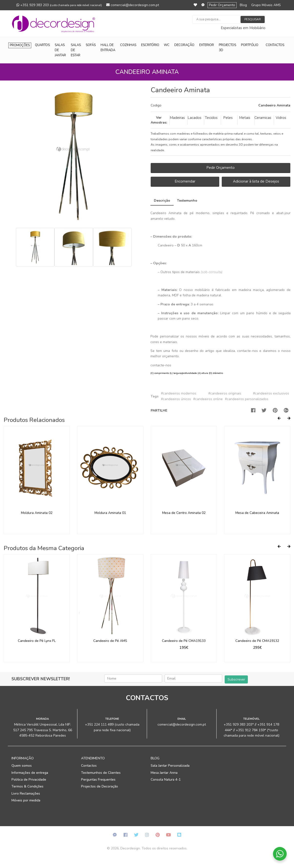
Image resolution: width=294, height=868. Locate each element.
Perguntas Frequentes (98, 780)
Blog (243, 5)
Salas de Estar (76, 50)
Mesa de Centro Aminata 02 (184, 513)
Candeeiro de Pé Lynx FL (37, 641)
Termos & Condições (27, 786)
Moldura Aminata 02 (37, 513)
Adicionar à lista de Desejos (256, 181)
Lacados (194, 118)
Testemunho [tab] (187, 201)
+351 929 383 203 (59, 5)
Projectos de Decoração (100, 786)
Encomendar (185, 181)
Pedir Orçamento (222, 5)
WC (167, 45)
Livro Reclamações (26, 793)
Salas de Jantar (60, 50)
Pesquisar (253, 19)
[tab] (220, 106)
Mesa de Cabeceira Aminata (257, 513)
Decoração (184, 45)
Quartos (42, 45)
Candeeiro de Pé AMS (110, 641)
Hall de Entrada (108, 48)
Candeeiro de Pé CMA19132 (257, 641)
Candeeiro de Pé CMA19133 (184, 641)
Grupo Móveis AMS (266, 5)
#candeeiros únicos (176, 399)
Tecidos (211, 118)
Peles (228, 118)
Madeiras (177, 118)
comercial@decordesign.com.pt (133, 5)
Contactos (275, 45)
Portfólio (250, 45)
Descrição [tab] (162, 201)
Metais (245, 118)
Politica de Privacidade (29, 780)
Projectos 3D (227, 48)
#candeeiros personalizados (247, 399)
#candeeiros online (208, 399)
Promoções (20, 45)
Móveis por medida (26, 800)
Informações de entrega (30, 773)
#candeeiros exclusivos (271, 393)
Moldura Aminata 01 (110, 513)
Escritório (150, 45)
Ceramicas (263, 118)
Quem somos (22, 766)
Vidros (281, 118)
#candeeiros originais (225, 393)
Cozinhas (128, 45)
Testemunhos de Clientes (101, 773)
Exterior (207, 45)
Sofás (91, 45)
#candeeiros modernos (179, 393)
